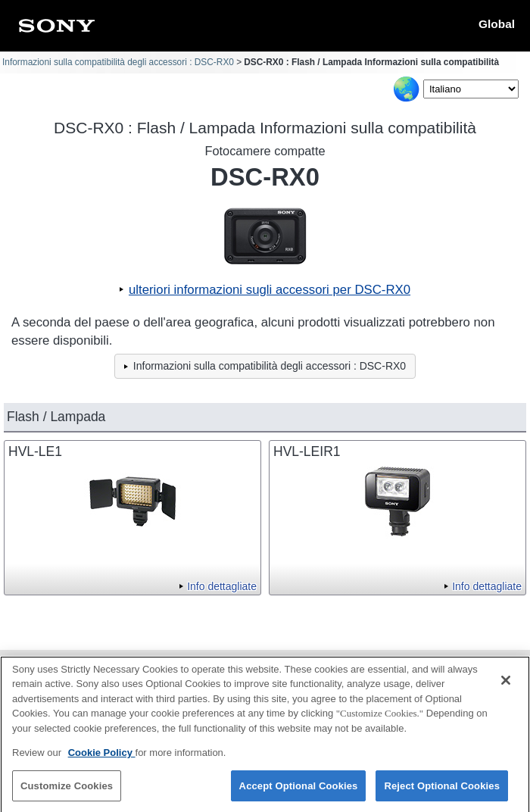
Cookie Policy (102, 758)
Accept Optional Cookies (299, 791)
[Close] (506, 686)
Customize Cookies (67, 791)
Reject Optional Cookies (442, 791)
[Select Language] (471, 89)
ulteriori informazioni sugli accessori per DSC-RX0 (270, 290)
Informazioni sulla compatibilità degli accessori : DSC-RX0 (118, 62)
